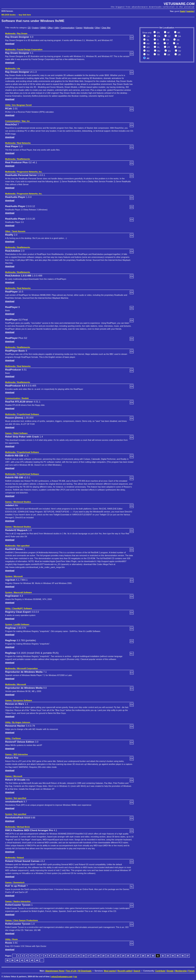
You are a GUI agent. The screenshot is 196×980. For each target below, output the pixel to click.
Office (50, 28)
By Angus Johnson (21, 722)
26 (133, 956)
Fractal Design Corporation (30, 50)
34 (173, 956)
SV (179, 51)
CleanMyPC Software (22, 608)
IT (168, 44)
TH (148, 55)
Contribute (160, 971)
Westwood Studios (22, 502)
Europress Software (23, 700)
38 (7, 960)
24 (123, 956)
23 (118, 956)
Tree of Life (71, 971)
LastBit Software (22, 624)
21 (108, 956)
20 (103, 956)
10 (54, 956)
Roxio (15, 939)
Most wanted (110, 971)
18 (93, 956)
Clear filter (106, 28)
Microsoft (18, 576)
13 (69, 956)
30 (153, 956)
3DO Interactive (20, 754)
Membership (181, 971)
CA (148, 36)
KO (148, 47)
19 (98, 956)
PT (168, 47)
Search (137, 971)
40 (17, 960)
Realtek (25, 398)
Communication (68, 28)
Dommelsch (19, 882)
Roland (20, 858)
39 (12, 960)
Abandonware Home (55, 971)
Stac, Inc (26, 121)
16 (84, 956)
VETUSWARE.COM (179, 4)
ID (158, 44)
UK (169, 55)
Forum (191, 971)
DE (178, 40)
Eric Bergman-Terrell (22, 105)
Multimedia (89, 28)
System (35, 28)
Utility (57, 28)
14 (74, 956)
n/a (19, 68)
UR (179, 55)
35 (178, 956)
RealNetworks (24, 159)
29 (148, 956)
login (183, 11)
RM (179, 47)
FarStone (17, 738)
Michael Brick (24, 827)
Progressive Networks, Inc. (30, 172)
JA (177, 44)
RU (159, 51)
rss (75, 977)
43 (32, 960)
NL (148, 40)
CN (158, 36)
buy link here (25, 15)
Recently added (125, 971)
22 (113, 956)
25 (128, 956)
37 (188, 956)
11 (59, 956)
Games (79, 28)
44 (37, 960)
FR (167, 40)
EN (158, 33)
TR (158, 55)
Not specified (23, 546)
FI (158, 40)
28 (143, 956)
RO (148, 51)
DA (179, 36)
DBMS (43, 28)
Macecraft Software (23, 592)
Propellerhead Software (28, 414)
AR (179, 33)
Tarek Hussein (19, 231)
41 (22, 960)
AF (168, 33)
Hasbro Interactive (22, 901)
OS (29, 28)
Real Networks (24, 143)
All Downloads (85, 971)
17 (88, 956)
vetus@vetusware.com (62, 977)
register (190, 11)
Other (98, 28)
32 (163, 956)
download (10, 44)
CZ (169, 36)
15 (79, 956)
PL (158, 47)
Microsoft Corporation (27, 668)
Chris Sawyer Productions (26, 920)
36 (183, 956)
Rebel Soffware (20, 433)
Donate (170, 971)
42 (27, 960)
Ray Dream (22, 33)
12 (64, 956)
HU (148, 44)
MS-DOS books (9, 15)
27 (138, 956)
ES (169, 51)
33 (168, 956)
